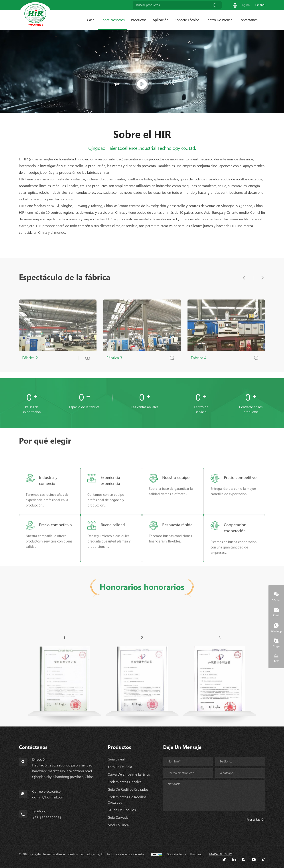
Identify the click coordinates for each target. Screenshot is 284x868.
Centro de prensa (219, 20)
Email (276, 615)
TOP (276, 661)
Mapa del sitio (221, 854)
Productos (139, 20)
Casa (91, 20)
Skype (276, 646)
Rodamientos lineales (124, 782)
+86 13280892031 (47, 818)
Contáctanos (248, 20)
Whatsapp (276, 631)
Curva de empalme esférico (129, 774)
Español (260, 5)
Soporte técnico (187, 20)
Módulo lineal (119, 825)
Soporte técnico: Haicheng (185, 854)
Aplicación (161, 20)
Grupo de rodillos (122, 810)
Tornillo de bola (120, 767)
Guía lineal (116, 759)
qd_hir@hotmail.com (48, 797)
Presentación (256, 820)
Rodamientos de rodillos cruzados (127, 800)
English (245, 5)
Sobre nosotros (113, 20)
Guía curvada (118, 817)
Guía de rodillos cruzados (128, 789)
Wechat (276, 600)
